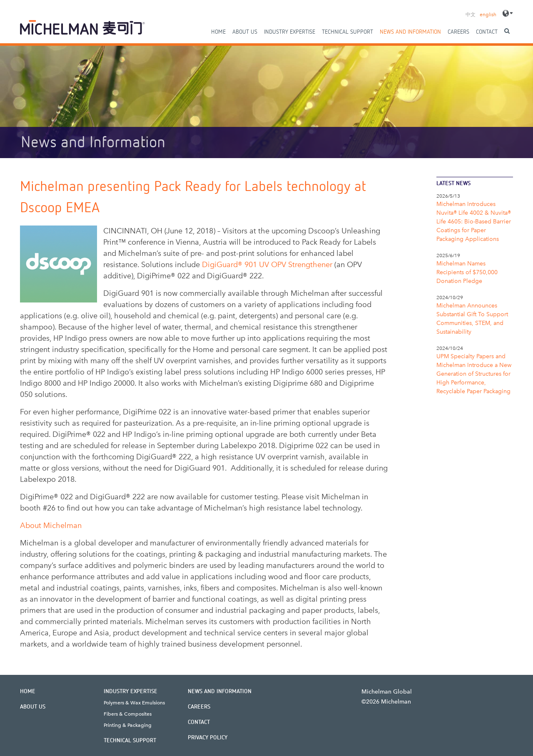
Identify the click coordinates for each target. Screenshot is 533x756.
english (488, 15)
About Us (245, 32)
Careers (458, 32)
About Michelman (51, 525)
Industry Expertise (290, 32)
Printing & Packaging (128, 725)
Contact (487, 32)
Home (218, 32)
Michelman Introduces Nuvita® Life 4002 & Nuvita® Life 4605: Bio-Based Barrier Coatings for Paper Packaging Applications (474, 222)
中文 (471, 15)
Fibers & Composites (128, 714)
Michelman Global (387, 692)
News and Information (410, 32)
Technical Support (347, 32)
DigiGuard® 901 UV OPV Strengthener (267, 265)
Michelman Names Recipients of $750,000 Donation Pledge (467, 272)
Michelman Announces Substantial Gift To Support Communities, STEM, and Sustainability (472, 319)
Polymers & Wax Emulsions (134, 703)
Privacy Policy (208, 738)
